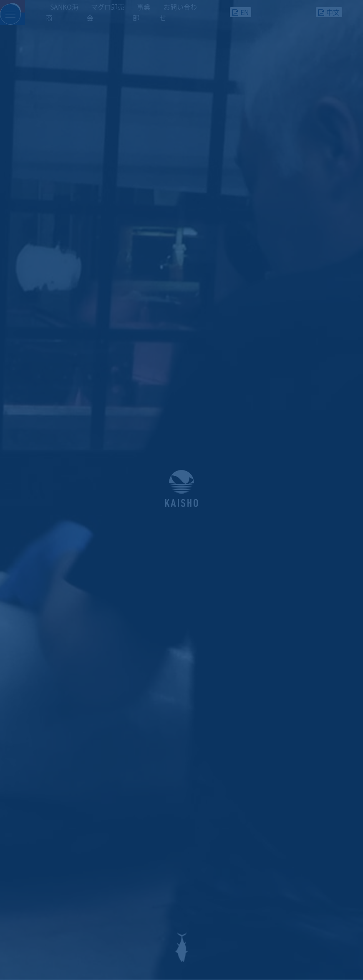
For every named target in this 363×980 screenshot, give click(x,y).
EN (245, 12)
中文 (333, 12)
